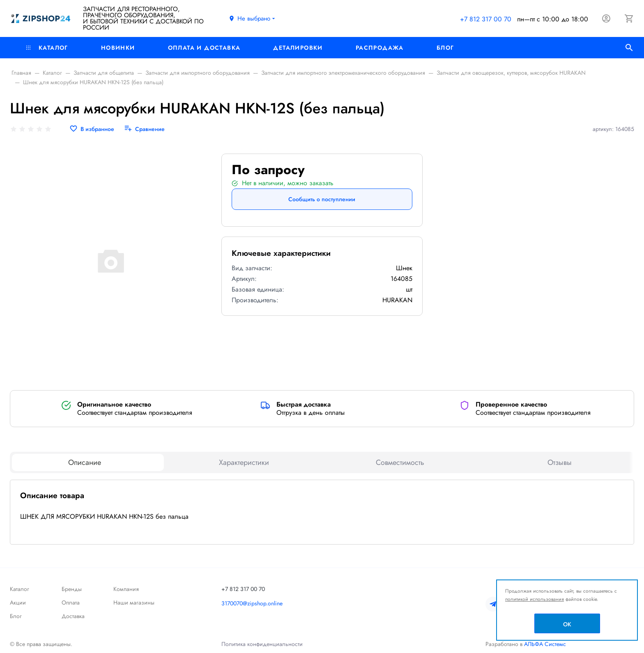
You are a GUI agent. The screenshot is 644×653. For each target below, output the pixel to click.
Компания (126, 589)
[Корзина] (629, 18)
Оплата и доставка (204, 48)
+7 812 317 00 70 (486, 19)
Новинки (118, 48)
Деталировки (298, 48)
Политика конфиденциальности (262, 644)
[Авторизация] (606, 18)
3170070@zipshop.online (252, 603)
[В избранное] (92, 129)
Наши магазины (134, 602)
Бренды (72, 589)
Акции (18, 602)
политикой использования (535, 599)
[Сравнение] (144, 129)
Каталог (47, 48)
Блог (445, 48)
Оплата (71, 602)
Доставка (73, 616)
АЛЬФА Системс (544, 644)
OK (567, 624)
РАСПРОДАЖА (380, 48)
